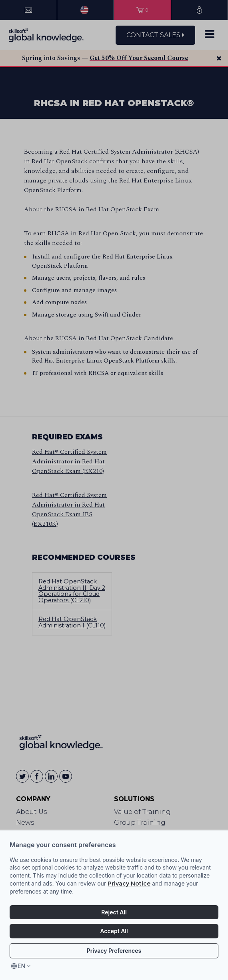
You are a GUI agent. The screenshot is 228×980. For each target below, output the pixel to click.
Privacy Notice (129, 884)
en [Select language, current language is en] (21, 966)
